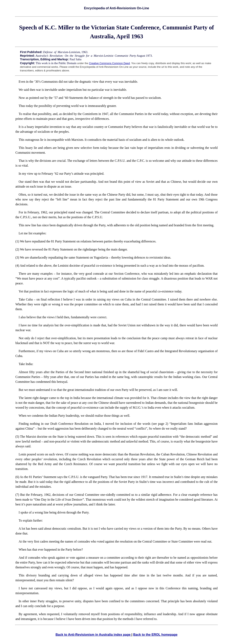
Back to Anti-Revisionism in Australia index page (93, 635)
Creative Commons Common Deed (109, 63)
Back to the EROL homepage (155, 635)
